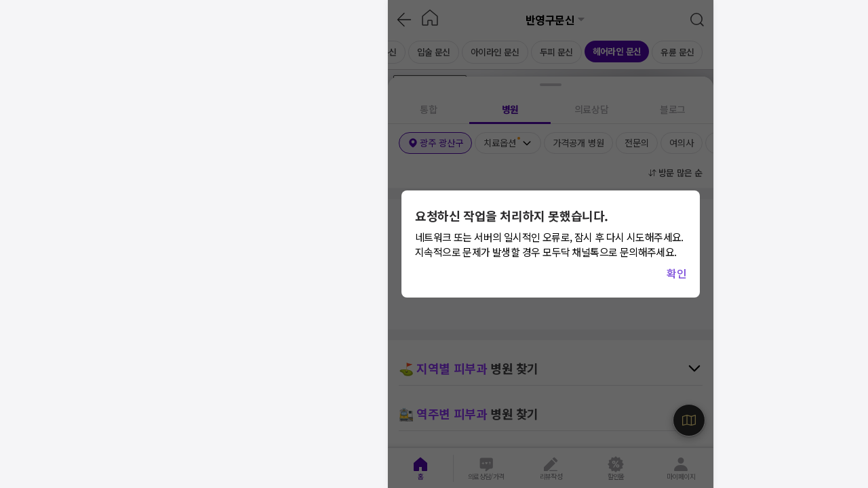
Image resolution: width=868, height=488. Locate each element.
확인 (676, 273)
